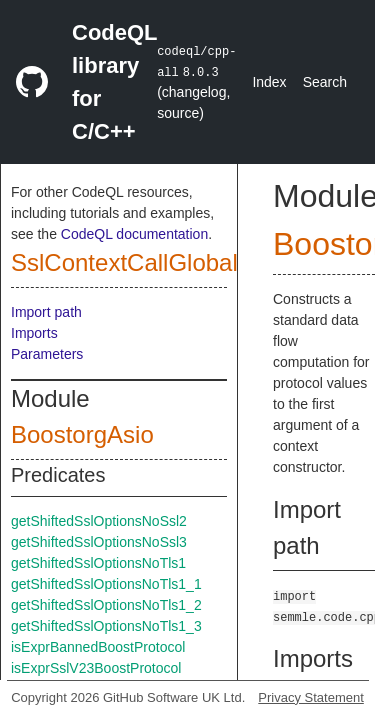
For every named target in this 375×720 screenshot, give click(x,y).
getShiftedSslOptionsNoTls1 (98, 563)
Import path (46, 312)
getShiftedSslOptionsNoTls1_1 (106, 584)
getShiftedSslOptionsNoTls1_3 (106, 626)
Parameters (47, 354)
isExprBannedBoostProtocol (98, 647)
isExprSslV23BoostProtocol (96, 668)
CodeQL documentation (134, 234)
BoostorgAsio (82, 434)
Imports (34, 333)
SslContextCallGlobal (124, 262)
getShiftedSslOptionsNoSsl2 (99, 521)
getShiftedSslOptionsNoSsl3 (99, 542)
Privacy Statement (311, 697)
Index (269, 82)
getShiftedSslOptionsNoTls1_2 (106, 605)
